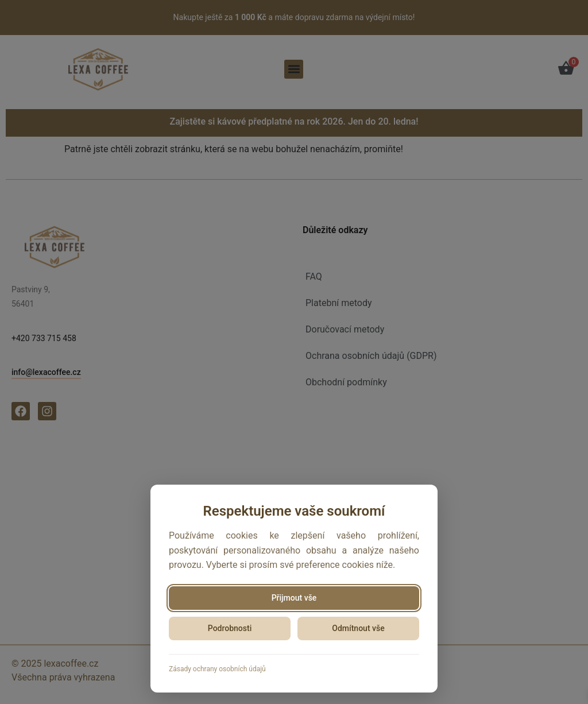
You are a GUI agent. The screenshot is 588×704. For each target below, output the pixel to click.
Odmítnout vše (358, 628)
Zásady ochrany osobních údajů (217, 669)
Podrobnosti (230, 628)
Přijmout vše (294, 598)
